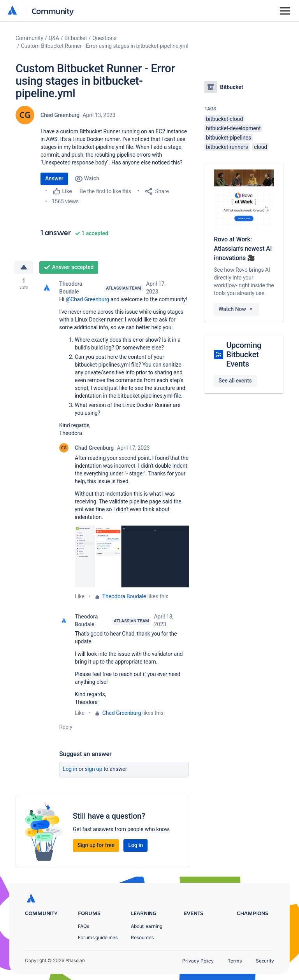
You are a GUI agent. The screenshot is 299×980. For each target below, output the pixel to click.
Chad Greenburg (60, 115)
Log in (70, 769)
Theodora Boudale (71, 288)
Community (53, 11)
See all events (235, 381)
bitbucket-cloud (224, 119)
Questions (104, 38)
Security (265, 961)
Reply (66, 727)
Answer (54, 178)
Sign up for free (96, 845)
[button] (132, 556)
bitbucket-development (233, 128)
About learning (147, 926)
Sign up (94, 769)
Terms (235, 961)
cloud (260, 147)
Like (80, 596)
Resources (142, 937)
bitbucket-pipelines (229, 138)
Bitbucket (76, 38)
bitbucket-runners (227, 147)
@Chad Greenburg (88, 299)
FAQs (84, 926)
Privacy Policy (198, 961)
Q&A (54, 38)
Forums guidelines (98, 937)
